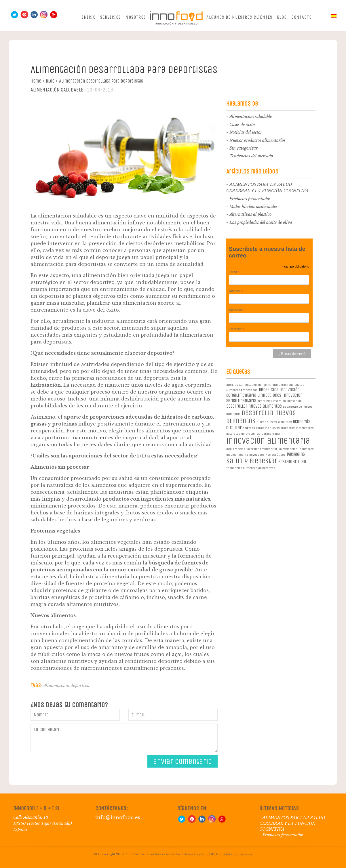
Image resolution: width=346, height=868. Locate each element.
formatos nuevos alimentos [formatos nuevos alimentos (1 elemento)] (275, 428)
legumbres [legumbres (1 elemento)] (306, 449)
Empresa (237, 329)
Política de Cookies (236, 854)
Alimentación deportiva (66, 685)
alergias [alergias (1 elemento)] (232, 385)
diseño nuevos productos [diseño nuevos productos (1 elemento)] (274, 422)
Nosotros (136, 17)
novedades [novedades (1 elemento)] (257, 455)
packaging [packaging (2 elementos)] (296, 454)
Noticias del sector (246, 132)
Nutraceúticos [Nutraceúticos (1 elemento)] (276, 455)
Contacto (302, 17)
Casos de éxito (242, 125)
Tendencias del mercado (251, 156)
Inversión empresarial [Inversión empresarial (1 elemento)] (262, 449)
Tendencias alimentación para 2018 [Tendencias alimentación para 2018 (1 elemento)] (251, 468)
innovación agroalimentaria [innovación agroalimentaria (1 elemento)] (261, 434)
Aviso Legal (194, 854)
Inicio (89, 17)
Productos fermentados (250, 199)
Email (234, 272)
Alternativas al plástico (250, 214)
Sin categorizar (244, 148)
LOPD (212, 854)
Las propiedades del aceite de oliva (261, 222)
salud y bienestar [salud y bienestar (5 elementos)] (252, 461)
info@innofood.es (118, 817)
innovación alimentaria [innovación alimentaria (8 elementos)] (268, 441)
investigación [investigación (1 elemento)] (288, 449)
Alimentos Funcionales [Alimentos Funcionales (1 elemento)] (288, 385)
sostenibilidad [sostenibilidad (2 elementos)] (292, 462)
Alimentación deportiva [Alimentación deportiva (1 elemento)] (255, 385)
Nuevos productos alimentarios (257, 140)
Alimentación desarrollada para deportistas (101, 81)
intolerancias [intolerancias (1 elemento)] (236, 449)
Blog (282, 17)
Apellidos (237, 310)
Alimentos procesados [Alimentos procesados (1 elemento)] (242, 390)
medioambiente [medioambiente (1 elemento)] (237, 455)
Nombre (236, 291)
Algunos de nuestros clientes (239, 17)
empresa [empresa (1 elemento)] (249, 428)
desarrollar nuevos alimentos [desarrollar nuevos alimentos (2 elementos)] (254, 406)
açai (177, 654)
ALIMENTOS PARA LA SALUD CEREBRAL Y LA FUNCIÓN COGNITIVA (292, 823)
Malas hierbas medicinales (253, 207)
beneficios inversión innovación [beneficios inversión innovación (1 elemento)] (280, 401)
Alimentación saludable (57, 90)
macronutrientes (92, 438)
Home (38, 81)
